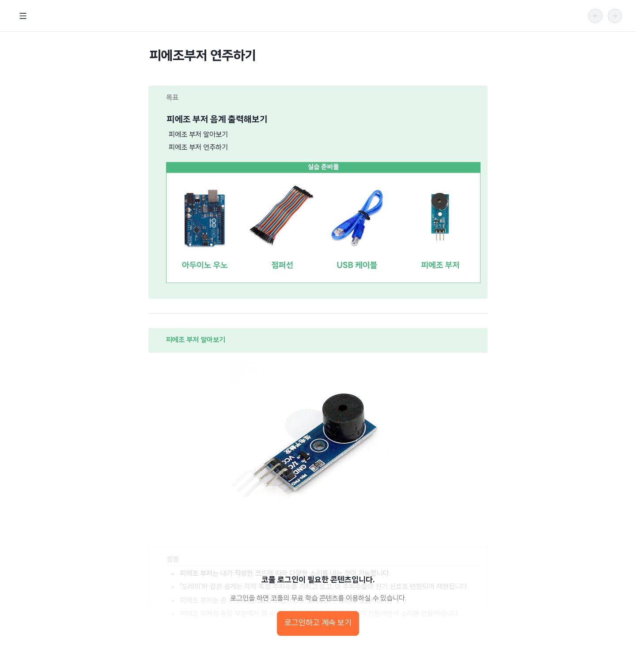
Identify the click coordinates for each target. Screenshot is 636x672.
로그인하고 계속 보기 (318, 623)
